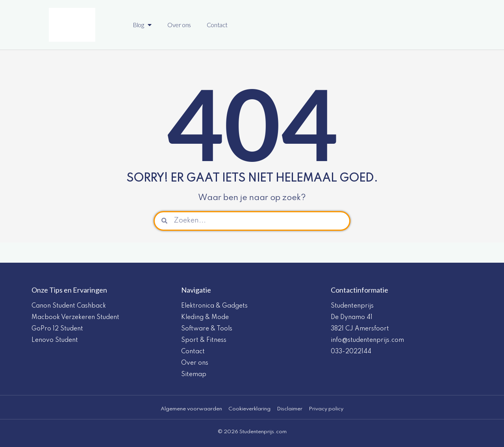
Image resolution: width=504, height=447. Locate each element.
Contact (217, 25)
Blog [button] (142, 25)
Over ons (179, 25)
